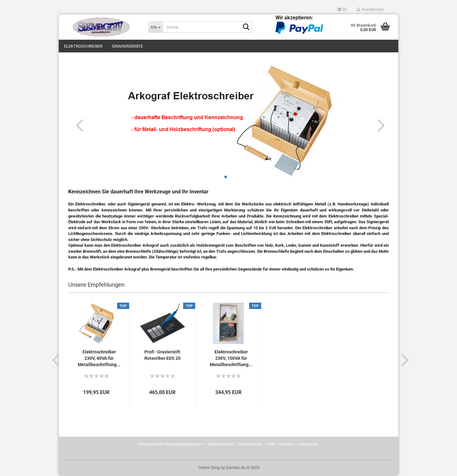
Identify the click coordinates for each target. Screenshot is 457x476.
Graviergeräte (127, 46)
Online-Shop (209, 468)
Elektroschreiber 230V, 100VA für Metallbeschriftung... (231, 358)
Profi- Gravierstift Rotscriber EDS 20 (162, 355)
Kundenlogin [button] (370, 10)
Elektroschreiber (83, 46)
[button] (342, 10)
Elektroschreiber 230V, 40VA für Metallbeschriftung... (99, 358)
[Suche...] (156, 27)
